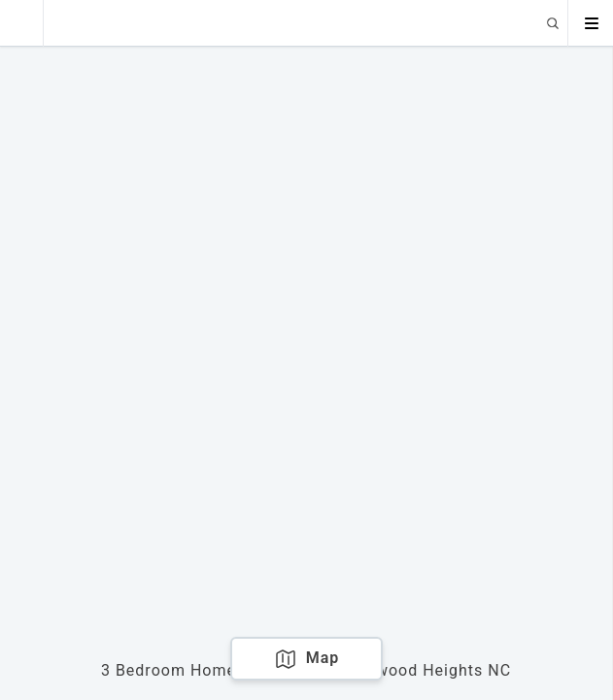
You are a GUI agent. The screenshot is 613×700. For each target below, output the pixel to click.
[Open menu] (591, 23)
